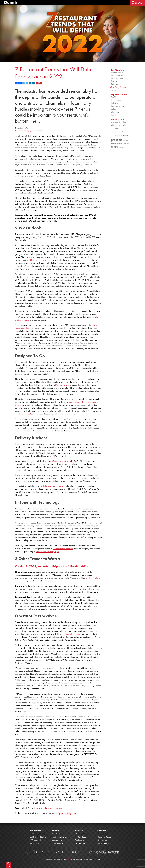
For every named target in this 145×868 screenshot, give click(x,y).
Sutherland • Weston (92, 859)
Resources (79, 830)
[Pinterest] (39, 83)
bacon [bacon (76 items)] (113, 122)
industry (115, 103)
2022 (114, 97)
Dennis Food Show (104, 843)
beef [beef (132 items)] (117, 122)
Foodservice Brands (59, 837)
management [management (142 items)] (117, 132)
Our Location (102, 840)
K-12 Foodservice (36, 840)
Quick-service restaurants (41, 260)
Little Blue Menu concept (54, 486)
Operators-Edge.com (67, 813)
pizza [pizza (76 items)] (112, 144)
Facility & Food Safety (38, 837)
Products (56, 830)
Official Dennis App (82, 834)
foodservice (116, 100)
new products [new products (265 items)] (120, 137)
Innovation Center (73, 634)
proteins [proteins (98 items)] (126, 143)
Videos (114, 90)
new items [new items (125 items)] (119, 136)
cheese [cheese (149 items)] (114, 125)
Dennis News (117, 72)
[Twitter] (25, 83)
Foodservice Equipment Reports (48, 808)
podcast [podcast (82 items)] (116, 144)
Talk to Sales (102, 834)
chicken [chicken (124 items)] (124, 125)
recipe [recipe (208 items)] (115, 147)
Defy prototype (62, 385)
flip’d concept (25, 414)
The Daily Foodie (119, 87)
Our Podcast (79, 840)
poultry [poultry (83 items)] (121, 144)
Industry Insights (118, 106)
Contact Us (102, 830)
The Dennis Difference (37, 834)
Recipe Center (80, 843)
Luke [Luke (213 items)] (116, 128)
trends (114, 115)
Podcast (115, 81)
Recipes (115, 84)
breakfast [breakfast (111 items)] (122, 122)
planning (115, 112)
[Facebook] (18, 83)
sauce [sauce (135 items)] (121, 147)
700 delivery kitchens (61, 461)
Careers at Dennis (104, 837)
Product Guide (58, 843)
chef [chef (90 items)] (119, 125)
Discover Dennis (36, 830)
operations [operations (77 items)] (125, 140)
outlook (114, 109)
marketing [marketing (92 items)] (126, 132)
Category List (57, 840)
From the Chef (117, 75)
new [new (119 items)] (113, 136)
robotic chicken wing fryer (47, 551)
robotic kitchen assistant (63, 548)
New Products (117, 78)
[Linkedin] (32, 83)
